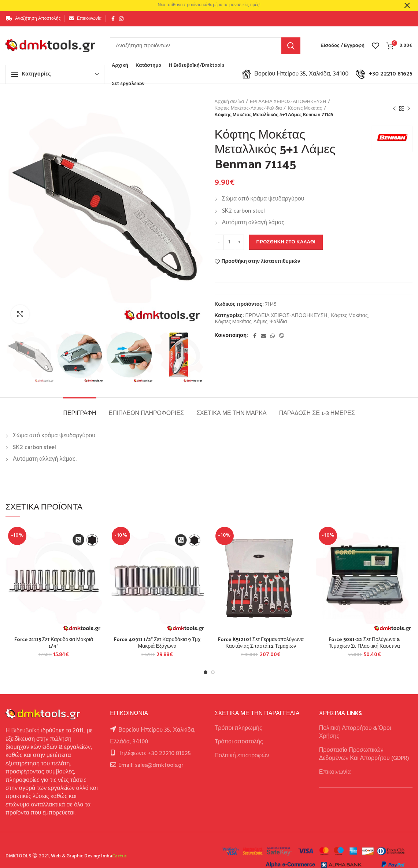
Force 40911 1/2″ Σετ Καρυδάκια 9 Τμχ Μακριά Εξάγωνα (157, 643)
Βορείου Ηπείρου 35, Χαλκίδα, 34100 (295, 74)
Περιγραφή (79, 413)
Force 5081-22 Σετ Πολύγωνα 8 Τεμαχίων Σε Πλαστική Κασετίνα (364, 643)
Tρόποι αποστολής (239, 742)
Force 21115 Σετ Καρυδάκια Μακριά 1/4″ (54, 643)
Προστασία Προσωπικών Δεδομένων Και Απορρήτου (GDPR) (364, 754)
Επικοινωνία (335, 772)
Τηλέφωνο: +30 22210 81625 (154, 754)
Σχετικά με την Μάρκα (232, 413)
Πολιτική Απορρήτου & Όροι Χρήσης (355, 732)
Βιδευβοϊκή (26, 731)
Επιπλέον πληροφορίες (146, 413)
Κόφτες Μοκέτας (305, 108)
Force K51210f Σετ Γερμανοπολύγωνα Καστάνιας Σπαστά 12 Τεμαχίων (261, 643)
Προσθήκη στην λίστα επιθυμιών (261, 262)
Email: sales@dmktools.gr (151, 765)
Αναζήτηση (291, 46)
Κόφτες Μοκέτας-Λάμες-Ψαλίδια (248, 108)
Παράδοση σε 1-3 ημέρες (317, 413)
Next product (409, 109)
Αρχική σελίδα (229, 102)
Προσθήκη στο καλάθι (286, 242)
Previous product (394, 109)
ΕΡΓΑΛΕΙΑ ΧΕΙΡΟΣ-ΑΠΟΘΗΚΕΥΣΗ (288, 102)
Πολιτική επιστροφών (242, 756)
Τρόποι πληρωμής (238, 728)
